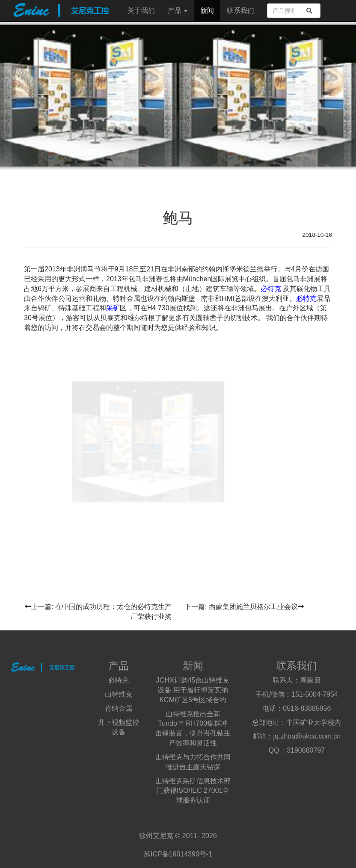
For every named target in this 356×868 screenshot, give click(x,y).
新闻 (207, 10)
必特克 (271, 289)
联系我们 (240, 10)
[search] (309, 11)
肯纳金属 (119, 708)
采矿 (113, 308)
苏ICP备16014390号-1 (178, 854)
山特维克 (119, 694)
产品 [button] (178, 10)
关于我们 (141, 10)
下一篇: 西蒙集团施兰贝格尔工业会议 (244, 607)
